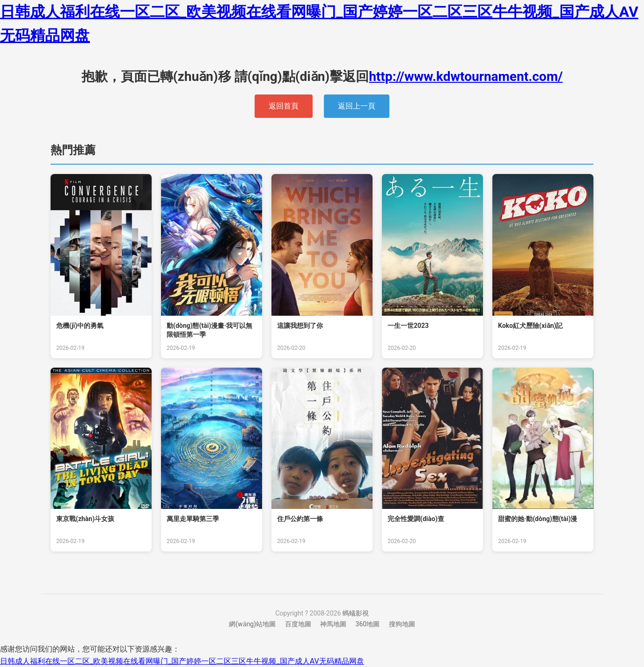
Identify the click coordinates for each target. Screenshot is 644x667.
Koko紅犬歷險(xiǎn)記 (530, 326)
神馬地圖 (333, 624)
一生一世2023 (408, 326)
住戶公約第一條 (300, 519)
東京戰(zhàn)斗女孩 (85, 519)
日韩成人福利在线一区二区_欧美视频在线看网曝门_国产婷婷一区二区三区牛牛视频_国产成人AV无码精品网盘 (182, 661)
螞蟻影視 (356, 613)
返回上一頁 (357, 106)
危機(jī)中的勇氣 (80, 326)
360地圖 (368, 624)
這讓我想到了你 (300, 326)
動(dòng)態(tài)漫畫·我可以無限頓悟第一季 (209, 330)
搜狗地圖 (402, 624)
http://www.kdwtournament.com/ (466, 76)
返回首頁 (284, 106)
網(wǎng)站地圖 (252, 624)
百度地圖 (298, 624)
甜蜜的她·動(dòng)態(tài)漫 (538, 519)
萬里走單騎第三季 (193, 519)
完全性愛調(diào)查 (416, 519)
